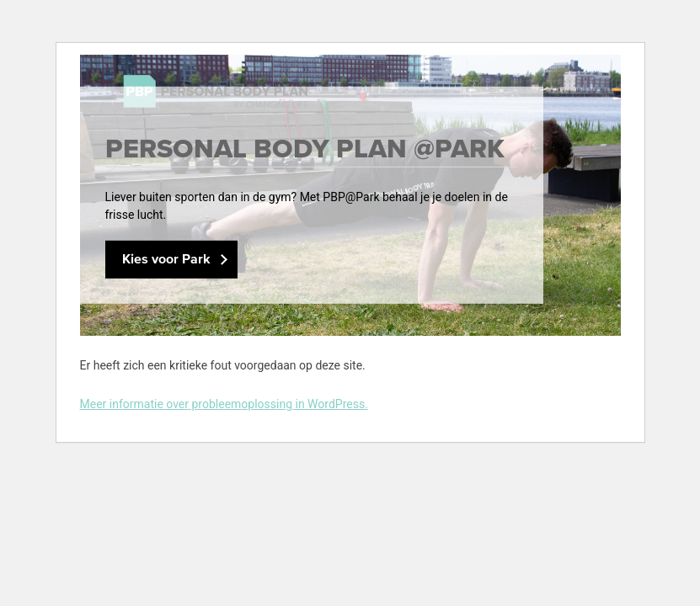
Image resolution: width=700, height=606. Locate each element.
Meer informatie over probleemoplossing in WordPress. (224, 404)
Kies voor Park (166, 260)
